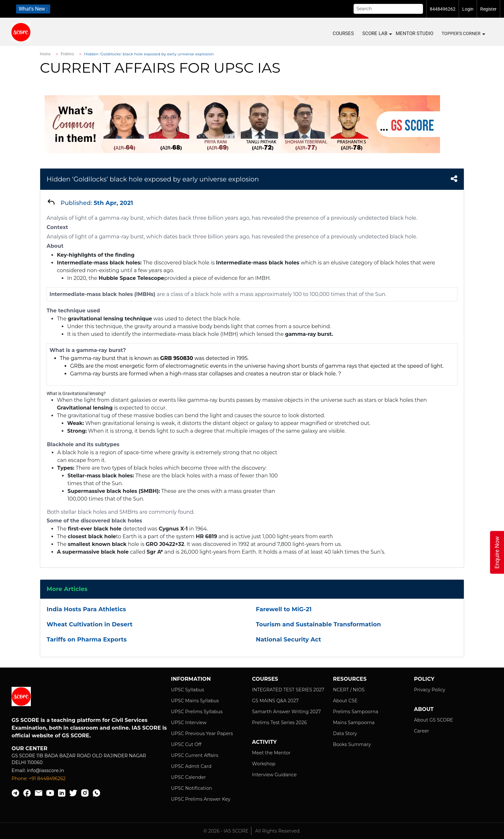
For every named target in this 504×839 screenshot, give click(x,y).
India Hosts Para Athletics (86, 609)
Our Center (30, 748)
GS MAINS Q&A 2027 (275, 701)
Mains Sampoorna (354, 723)
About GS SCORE (433, 720)
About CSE (345, 701)
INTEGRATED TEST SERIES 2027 (288, 690)
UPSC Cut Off (186, 744)
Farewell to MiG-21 (284, 609)
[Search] (388, 9)
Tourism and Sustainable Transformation (318, 624)
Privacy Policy (430, 690)
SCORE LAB (377, 34)
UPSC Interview (189, 723)
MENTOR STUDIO (414, 33)
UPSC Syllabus (188, 690)
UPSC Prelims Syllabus (197, 712)
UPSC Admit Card (191, 766)
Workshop (264, 764)
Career (422, 731)
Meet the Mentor (271, 753)
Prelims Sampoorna (356, 712)
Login (468, 9)
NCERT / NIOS (349, 690)
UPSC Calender (189, 777)
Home (45, 54)
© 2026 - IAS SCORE (226, 831)
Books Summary (352, 744)
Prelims (67, 54)
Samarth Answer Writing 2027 (286, 712)
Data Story (345, 733)
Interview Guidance (274, 775)
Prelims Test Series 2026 (279, 723)
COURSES (343, 33)
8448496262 (443, 9)
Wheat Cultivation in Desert (90, 624)
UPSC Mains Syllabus (195, 701)
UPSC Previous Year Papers (202, 733)
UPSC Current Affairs (195, 755)
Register (488, 9)
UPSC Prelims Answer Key (201, 799)
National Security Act (288, 640)
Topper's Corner (463, 34)
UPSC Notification (192, 788)
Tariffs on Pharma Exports (87, 640)
